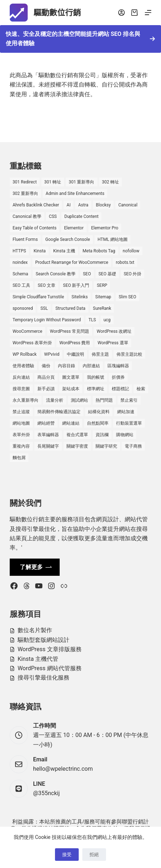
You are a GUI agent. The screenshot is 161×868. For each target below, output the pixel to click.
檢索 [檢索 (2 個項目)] (141, 389)
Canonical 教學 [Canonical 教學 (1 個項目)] (27, 216)
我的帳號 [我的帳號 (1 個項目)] (96, 377)
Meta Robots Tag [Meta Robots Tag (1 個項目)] (99, 251)
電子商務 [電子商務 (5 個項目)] (133, 446)
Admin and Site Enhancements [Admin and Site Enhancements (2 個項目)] (75, 193)
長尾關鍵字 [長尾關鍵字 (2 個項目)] (48, 446)
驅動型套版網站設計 (43, 640)
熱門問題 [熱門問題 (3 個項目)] (104, 400)
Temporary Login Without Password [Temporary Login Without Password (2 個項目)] (47, 320)
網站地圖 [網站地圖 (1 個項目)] (21, 423)
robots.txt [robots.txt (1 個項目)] (125, 262)
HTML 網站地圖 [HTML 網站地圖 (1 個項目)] (112, 239)
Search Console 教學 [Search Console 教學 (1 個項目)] (55, 274)
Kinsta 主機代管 (38, 659)
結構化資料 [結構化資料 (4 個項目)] (99, 412)
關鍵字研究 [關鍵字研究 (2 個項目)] (106, 446)
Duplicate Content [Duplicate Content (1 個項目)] (81, 216)
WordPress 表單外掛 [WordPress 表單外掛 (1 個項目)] (32, 343)
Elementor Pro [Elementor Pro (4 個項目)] (105, 228)
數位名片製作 (35, 630)
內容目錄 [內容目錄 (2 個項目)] (66, 366)
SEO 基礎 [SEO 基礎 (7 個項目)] (107, 274)
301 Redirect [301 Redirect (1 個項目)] (25, 182)
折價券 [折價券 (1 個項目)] (118, 377)
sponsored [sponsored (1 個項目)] (23, 308)
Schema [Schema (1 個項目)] (20, 274)
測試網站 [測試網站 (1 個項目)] (79, 400)
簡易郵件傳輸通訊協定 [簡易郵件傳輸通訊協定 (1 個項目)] (59, 412)
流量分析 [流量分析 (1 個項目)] (55, 400)
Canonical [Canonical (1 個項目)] (128, 205)
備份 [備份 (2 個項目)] (46, 366)
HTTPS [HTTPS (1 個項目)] (19, 251)
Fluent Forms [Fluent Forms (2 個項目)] (25, 239)
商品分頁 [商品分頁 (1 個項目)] (46, 377)
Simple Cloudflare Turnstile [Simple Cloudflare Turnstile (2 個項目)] (38, 297)
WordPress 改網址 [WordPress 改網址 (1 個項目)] (114, 331)
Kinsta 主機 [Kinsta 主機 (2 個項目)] (64, 251)
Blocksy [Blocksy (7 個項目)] (103, 205)
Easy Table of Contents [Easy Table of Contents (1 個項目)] (34, 228)
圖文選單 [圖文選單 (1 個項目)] (71, 377)
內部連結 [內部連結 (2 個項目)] (91, 366)
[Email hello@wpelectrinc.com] (19, 764)
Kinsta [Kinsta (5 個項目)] (40, 251)
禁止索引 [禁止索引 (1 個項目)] (129, 400)
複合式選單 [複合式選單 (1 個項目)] (77, 435)
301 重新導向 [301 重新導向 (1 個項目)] (81, 182)
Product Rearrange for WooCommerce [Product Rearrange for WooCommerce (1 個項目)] (72, 262)
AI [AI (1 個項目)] (68, 205)
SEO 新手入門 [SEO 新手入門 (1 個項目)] (76, 285)
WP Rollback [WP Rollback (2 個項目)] (25, 354)
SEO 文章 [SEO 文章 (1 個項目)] (47, 285)
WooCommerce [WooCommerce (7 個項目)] (27, 331)
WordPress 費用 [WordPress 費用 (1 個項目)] (75, 343)
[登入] (121, 13)
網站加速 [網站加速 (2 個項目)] (126, 412)
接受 (67, 855)
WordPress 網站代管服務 (50, 668)
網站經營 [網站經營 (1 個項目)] (46, 423)
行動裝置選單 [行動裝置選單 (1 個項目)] (129, 423)
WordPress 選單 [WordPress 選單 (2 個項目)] (113, 343)
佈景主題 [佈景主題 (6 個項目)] (100, 354)
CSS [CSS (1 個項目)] (53, 216)
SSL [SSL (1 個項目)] (44, 308)
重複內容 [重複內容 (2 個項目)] (21, 446)
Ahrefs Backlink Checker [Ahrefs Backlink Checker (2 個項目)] (36, 205)
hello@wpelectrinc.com (63, 769)
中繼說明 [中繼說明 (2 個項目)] (75, 354)
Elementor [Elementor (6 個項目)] (74, 228)
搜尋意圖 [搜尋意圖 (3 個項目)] (21, 389)
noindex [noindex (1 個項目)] (20, 262)
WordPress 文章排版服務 (50, 649)
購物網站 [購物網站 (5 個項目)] (125, 435)
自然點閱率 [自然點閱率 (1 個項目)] (98, 423)
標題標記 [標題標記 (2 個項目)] (120, 389)
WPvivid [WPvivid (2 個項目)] (52, 354)
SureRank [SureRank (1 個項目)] (102, 308)
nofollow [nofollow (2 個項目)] (131, 251)
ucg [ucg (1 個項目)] (107, 320)
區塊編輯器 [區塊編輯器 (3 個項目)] (118, 366)
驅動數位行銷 (57, 13)
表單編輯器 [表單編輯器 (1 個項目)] (48, 435)
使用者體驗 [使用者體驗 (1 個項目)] (23, 366)
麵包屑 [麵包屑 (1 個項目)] (19, 458)
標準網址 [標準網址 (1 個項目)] (96, 389)
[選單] (148, 13)
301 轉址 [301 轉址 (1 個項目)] (53, 182)
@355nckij (46, 793)
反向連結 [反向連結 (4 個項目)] (21, 377)
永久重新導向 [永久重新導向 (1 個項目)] (26, 400)
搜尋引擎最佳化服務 (43, 678)
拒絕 (94, 855)
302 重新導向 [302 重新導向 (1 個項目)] (25, 193)
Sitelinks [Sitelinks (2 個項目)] (80, 297)
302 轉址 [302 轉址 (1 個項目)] (111, 182)
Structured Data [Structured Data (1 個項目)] (70, 308)
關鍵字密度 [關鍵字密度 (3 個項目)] (77, 446)
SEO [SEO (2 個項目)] (87, 274)
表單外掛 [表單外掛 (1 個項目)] (21, 435)
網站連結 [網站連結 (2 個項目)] (71, 423)
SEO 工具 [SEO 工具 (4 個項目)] (21, 285)
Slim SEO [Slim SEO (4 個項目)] (127, 297)
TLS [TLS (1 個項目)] (92, 320)
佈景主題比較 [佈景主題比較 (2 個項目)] (129, 354)
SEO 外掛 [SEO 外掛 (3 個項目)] (132, 274)
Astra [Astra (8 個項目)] (83, 205)
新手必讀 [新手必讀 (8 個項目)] (46, 389)
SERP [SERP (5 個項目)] (102, 285)
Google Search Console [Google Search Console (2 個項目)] (68, 239)
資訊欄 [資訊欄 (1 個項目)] (102, 435)
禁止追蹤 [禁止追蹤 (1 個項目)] (21, 412)
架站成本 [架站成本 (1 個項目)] (71, 389)
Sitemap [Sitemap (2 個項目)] (103, 297)
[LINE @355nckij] (19, 789)
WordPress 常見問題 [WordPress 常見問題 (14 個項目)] (70, 331)
